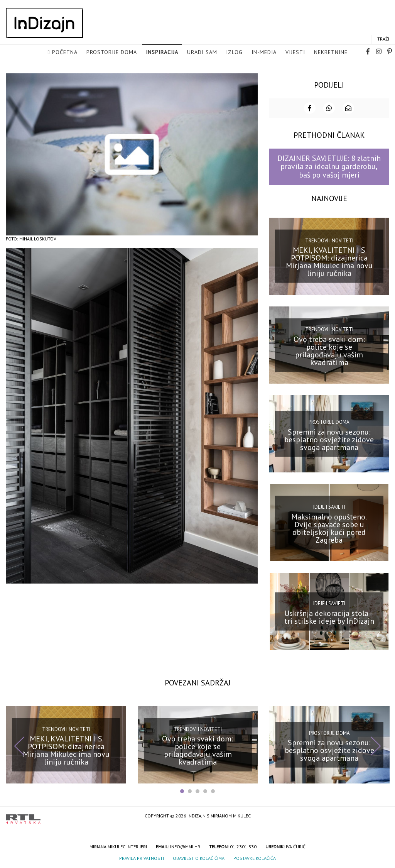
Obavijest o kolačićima (199, 857)
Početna (65, 52)
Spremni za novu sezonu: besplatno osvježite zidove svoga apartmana (329, 439)
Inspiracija (162, 52)
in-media (264, 52)
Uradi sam (202, 52)
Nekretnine (331, 52)
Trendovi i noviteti (329, 240)
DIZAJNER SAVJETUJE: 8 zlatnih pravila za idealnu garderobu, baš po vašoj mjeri (329, 166)
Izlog (234, 52)
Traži (383, 39)
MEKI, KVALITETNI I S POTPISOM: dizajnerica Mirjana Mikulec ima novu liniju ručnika (329, 261)
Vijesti (295, 52)
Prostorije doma (112, 52)
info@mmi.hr (185, 846)
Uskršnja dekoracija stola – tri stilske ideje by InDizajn (329, 616)
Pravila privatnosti (142, 857)
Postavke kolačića (255, 857)
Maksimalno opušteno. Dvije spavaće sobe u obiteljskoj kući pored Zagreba (329, 528)
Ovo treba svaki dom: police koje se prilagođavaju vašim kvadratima (329, 350)
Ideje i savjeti (329, 506)
